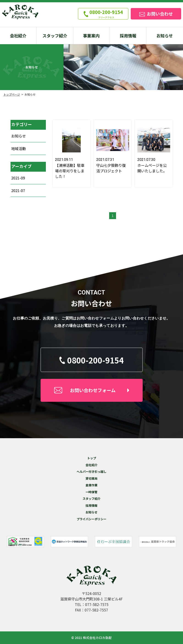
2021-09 (18, 178)
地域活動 (19, 149)
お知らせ (19, 136)
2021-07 (18, 190)
